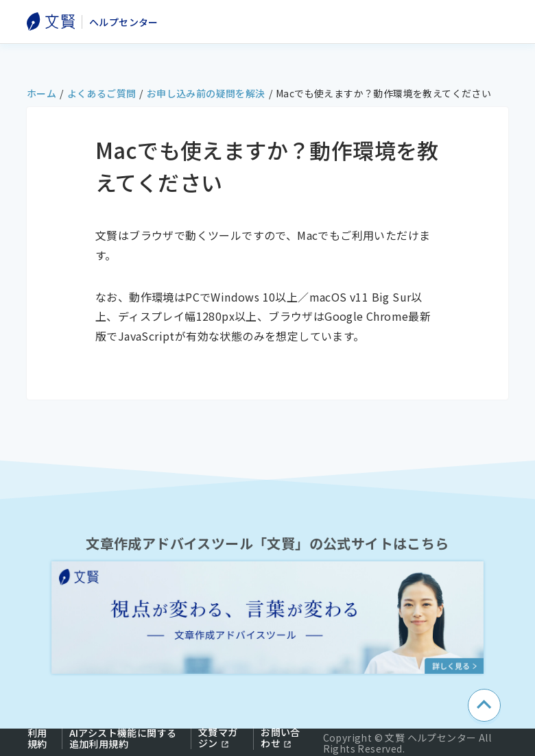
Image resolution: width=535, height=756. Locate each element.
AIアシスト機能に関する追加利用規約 (123, 738)
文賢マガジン (218, 737)
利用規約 (37, 738)
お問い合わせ (281, 737)
